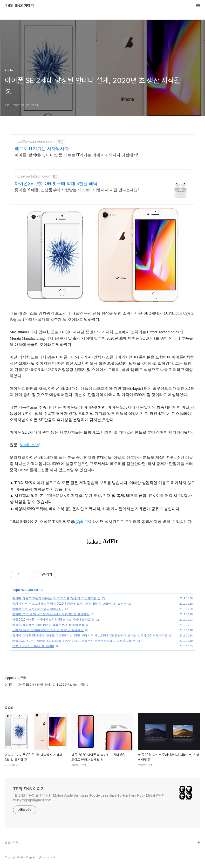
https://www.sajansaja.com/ (35, 141)
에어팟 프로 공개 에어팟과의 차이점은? (38, 609)
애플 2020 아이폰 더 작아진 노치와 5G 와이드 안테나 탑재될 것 (53, 620)
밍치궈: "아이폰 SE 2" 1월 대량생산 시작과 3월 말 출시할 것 (51, 614)
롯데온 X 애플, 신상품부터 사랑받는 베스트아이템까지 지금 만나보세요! (77, 190)
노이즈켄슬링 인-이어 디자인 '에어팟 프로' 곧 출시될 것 (48, 630)
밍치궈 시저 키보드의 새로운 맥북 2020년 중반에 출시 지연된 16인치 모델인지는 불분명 (69, 604)
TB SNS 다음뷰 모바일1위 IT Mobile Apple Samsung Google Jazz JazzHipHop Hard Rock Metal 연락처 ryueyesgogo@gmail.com (89, 798)
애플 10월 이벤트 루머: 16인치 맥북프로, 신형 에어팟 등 (48, 625)
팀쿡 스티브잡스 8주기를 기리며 (33, 646)
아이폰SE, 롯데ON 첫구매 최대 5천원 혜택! (57, 184)
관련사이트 (11, 842)
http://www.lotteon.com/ (32, 176)
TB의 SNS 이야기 (19, 6)
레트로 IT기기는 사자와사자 (42, 149)
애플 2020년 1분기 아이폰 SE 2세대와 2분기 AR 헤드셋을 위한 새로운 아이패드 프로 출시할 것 (74, 641)
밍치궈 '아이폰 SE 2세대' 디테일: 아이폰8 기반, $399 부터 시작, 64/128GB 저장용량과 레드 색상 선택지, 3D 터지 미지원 (90, 636)
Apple (16, 590)
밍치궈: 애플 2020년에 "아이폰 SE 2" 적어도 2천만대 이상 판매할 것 (56, 598)
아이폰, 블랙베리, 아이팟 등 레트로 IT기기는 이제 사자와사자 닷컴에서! (76, 155)
